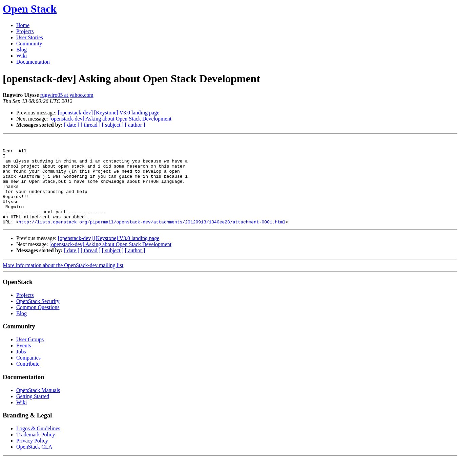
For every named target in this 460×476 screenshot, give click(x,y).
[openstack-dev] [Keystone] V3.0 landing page (109, 113)
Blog (22, 50)
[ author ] (135, 125)
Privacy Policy (32, 458)
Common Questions (38, 324)
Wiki (22, 56)
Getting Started (33, 414)
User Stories (30, 37)
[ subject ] (113, 125)
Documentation (33, 62)
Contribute (28, 381)
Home (23, 25)
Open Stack (30, 9)
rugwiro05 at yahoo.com (67, 95)
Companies (28, 375)
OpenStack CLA (34, 464)
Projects (25, 31)
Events (24, 363)
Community (29, 44)
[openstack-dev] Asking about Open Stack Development (110, 119)
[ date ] (72, 125)
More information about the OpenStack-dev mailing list (63, 283)
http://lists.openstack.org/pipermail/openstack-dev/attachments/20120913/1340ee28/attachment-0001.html (152, 239)
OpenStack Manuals (38, 407)
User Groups (30, 357)
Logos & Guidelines (38, 446)
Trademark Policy (36, 452)
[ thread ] (91, 125)
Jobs (21, 369)
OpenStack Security (38, 318)
